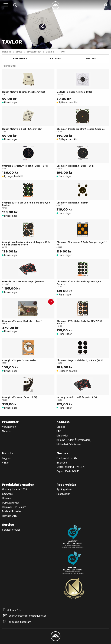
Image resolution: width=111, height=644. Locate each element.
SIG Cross (7, 494)
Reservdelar (63, 494)
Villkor (5, 463)
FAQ (59, 431)
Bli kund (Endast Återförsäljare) (74, 440)
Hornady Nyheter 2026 (14, 489)
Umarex (6, 498)
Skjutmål (50, 52)
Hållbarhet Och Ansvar (69, 444)
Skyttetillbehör (34, 52)
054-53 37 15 (12, 610)
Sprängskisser (64, 489)
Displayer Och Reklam (14, 507)
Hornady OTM (10, 516)
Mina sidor (62, 436)
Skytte (19, 52)
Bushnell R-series (12, 511)
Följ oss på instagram (17, 622)
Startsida (6, 52)
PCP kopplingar (11, 503)
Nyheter (6, 431)
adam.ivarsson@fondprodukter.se (24, 616)
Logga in (7, 458)
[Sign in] (106, 5)
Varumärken (9, 427)
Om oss (61, 427)
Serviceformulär (11, 530)
